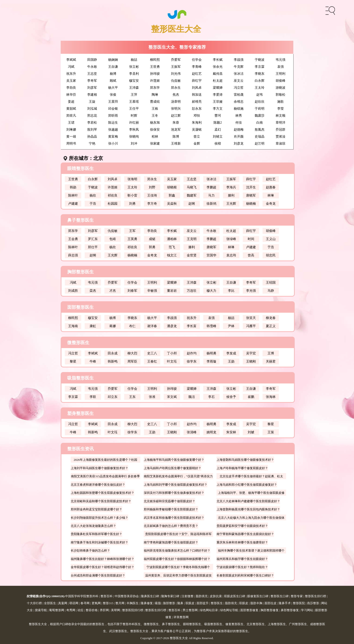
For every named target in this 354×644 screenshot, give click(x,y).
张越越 (113, 129)
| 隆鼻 (179, 603)
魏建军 (192, 195)
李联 (93, 397)
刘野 (152, 187)
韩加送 (197, 95)
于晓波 (260, 60)
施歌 (281, 102)
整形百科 (107, 596)
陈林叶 (73, 195)
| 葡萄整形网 (56, 610)
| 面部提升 (202, 603)
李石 (211, 397)
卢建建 (73, 203)
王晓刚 (251, 361)
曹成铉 (155, 102)
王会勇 (73, 239)
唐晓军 (251, 195)
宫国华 (211, 255)
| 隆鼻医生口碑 (149, 596)
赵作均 (192, 353)
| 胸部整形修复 (269, 610)
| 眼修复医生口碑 (257, 596)
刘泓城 (92, 108)
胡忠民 (271, 255)
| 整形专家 (296, 596)
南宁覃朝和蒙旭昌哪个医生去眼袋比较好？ (245, 534)
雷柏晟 (239, 95)
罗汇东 (93, 239)
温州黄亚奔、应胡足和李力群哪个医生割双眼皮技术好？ (178, 576)
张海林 (271, 397)
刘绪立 (218, 136)
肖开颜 (239, 136)
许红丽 (134, 122)
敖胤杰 (260, 129)
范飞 (172, 247)
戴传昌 (218, 74)
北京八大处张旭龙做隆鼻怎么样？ (93, 526)
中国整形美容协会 (127, 596)
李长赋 (218, 60)
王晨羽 (113, 102)
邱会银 (113, 108)
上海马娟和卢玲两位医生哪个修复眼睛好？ (172, 468)
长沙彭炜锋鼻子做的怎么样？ (90, 551)
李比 (231, 291)
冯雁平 (251, 326)
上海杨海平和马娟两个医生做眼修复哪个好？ (174, 460)
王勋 (231, 361)
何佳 (239, 122)
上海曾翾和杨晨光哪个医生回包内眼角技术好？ (248, 509)
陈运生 (113, 122)
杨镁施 (239, 108)
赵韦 (260, 95)
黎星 (73, 361)
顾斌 (113, 81)
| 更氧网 (95, 603)
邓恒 (197, 115)
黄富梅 (113, 136)
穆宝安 (134, 81)
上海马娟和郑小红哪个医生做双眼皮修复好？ (247, 485)
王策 (271, 432)
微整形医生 (78, 343)
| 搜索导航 (40, 610)
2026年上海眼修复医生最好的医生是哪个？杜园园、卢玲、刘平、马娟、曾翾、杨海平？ (105, 460)
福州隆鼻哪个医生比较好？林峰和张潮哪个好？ (102, 559)
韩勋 (73, 187)
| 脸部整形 (168, 603)
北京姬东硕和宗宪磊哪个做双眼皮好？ (169, 501)
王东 (132, 397)
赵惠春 (271, 187)
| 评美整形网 (180, 617)
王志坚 (92, 74)
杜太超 (218, 81)
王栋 (155, 108)
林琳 (271, 195)
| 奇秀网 (70, 610)
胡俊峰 (281, 81)
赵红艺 (197, 74)
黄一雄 (71, 136)
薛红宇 (197, 81)
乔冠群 (281, 129)
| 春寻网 (84, 603)
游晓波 (281, 88)
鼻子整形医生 (80, 220)
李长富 (192, 326)
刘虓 (251, 432)
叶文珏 (172, 361)
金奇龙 (271, 203)
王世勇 (155, 67)
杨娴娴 (113, 60)
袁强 (281, 67)
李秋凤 (134, 129)
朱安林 (231, 432)
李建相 (92, 95)
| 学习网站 (306, 610)
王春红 (152, 361)
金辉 (197, 143)
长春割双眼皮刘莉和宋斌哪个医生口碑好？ (245, 575)
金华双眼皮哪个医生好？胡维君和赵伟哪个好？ (102, 567)
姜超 (71, 102)
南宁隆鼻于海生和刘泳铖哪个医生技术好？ (99, 542)
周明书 (71, 143)
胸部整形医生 (80, 272)
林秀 (239, 115)
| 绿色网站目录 (208, 610)
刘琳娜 (71, 129)
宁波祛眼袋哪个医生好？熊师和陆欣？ (242, 567)
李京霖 (260, 67)
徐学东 (192, 361)
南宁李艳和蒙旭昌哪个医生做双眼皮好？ (171, 542)
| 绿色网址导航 (228, 610)
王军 (132, 231)
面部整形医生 (80, 307)
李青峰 (197, 67)
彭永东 (197, 108)
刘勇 (132, 203)
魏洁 (192, 397)
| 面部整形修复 (248, 610)
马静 (271, 291)
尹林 (231, 326)
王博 (271, 353)
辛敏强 (152, 291)
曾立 (197, 136)
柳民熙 (155, 60)
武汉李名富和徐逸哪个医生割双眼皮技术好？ (174, 518)
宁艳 (92, 143)
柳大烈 (132, 353)
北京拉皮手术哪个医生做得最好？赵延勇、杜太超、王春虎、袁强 (251, 477)
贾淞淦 (281, 136)
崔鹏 (251, 397)
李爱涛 (218, 95)
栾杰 (93, 291)
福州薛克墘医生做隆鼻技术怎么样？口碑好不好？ (177, 551)
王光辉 (231, 203)
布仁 (132, 326)
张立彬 (134, 67)
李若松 (92, 122)
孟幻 (218, 129)
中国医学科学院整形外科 (82, 596)
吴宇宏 (251, 353)
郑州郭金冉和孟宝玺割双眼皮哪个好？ (96, 509)
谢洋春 (152, 326)
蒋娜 (113, 326)
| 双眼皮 (189, 603)
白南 (260, 122)
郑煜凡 (71, 115)
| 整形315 (107, 603)
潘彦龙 (172, 326)
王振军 (176, 67)
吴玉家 (71, 81)
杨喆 (134, 60)
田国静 (92, 60)
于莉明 (260, 108)
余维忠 (239, 102)
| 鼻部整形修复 (289, 610)
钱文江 (172, 255)
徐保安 (155, 129)
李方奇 (152, 203)
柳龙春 (271, 318)
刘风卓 (197, 88)
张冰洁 (239, 74)
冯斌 (71, 67)
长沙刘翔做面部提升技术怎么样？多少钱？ (99, 518)
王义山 (271, 239)
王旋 (92, 102)
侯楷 (218, 143)
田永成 (113, 353)
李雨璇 (211, 361)
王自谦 (113, 67)
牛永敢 (92, 67)
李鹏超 (211, 187)
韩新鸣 (113, 361)
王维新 (176, 143)
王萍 (134, 95)
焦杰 (176, 95)
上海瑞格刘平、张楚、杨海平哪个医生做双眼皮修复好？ (251, 493)
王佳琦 (152, 195)
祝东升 (71, 74)
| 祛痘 (79, 610)
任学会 (197, 60)
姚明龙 (211, 432)
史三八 (152, 353)
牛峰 (93, 361)
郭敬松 (281, 95)
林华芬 (71, 95)
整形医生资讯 (80, 449)
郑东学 (155, 88)
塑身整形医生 (80, 413)
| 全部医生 (49, 603)
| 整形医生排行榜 (314, 596)
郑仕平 (93, 247)
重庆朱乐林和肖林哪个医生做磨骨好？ (242, 542)
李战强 (239, 60)
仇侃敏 (176, 81)
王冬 (155, 115)
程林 (155, 136)
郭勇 (152, 247)
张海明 (132, 179)
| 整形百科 (174, 610)
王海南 (73, 326)
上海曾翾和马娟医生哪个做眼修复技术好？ (245, 460)
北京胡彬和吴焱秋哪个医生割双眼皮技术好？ (101, 501)
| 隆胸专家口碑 (169, 596)
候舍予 (231, 397)
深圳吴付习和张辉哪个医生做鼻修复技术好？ (174, 493)
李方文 (218, 108)
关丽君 (271, 361)
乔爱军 (176, 60)
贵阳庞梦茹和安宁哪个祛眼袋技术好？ (242, 526)
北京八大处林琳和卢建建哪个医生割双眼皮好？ (248, 501)
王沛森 (134, 88)
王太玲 (260, 88)
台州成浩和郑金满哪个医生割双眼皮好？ (98, 575)
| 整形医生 (216, 603)
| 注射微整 (186, 596)
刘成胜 (73, 291)
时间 (251, 239)
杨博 (113, 74)
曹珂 (218, 115)
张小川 (113, 143)
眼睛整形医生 (80, 168)
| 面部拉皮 (269, 603)
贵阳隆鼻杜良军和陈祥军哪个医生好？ (96, 534)
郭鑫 (172, 195)
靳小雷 (132, 195)
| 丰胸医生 (132, 603)
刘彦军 (92, 88)
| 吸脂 (157, 603)
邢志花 (92, 115)
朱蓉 (176, 122)
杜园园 (113, 203)
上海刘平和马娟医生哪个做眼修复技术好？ (99, 468)
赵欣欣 (260, 102)
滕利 (231, 195)
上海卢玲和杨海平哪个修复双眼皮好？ (242, 468)
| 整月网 (119, 603)
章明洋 (281, 122)
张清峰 (192, 432)
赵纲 (192, 203)
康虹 (93, 326)
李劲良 (71, 88)
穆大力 (211, 291)
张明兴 (176, 108)
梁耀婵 (218, 88)
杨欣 (93, 195)
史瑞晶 (260, 136)
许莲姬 (155, 81)
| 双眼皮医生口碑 (234, 596)
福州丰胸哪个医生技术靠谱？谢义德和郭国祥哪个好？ (251, 551)
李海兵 (231, 187)
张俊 (113, 95)
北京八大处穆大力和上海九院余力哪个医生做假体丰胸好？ (251, 518)
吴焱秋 (172, 203)
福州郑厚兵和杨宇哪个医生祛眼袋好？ (242, 559)
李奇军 (92, 81)
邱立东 (113, 397)
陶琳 (155, 95)
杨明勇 (211, 353)
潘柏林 (172, 239)
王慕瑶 (134, 102)
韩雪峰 (211, 326)
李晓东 (260, 74)
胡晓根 (172, 187)
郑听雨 (113, 115)
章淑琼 (281, 143)
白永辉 (260, 81)
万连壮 (192, 291)
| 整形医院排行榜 (132, 610)
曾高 (251, 255)
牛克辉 (239, 67)
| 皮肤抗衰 (215, 596)
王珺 (71, 122)
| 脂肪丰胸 (255, 603)
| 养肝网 (103, 610)
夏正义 (271, 326)
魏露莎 (260, 115)
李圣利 (134, 74)
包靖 (113, 239)
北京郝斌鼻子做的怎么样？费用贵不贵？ (171, 526)
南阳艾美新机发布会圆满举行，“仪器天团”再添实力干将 (178, 477)
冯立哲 (239, 88)
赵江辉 (176, 115)
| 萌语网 (73, 603)
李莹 (281, 108)
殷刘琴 (92, 129)
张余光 (218, 67)
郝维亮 (197, 102)
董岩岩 (172, 291)
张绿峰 (231, 239)
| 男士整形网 (189, 610)
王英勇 (132, 239)
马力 (211, 195)
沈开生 (251, 187)
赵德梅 (239, 129)
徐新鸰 (211, 203)
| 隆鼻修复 (146, 603)
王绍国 (271, 282)
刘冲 (134, 143)
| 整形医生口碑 (279, 596)
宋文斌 (172, 397)
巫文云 (239, 81)
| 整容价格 (91, 610)
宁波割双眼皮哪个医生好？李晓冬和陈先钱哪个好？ (178, 568)
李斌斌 (71, 60)
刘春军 (132, 291)
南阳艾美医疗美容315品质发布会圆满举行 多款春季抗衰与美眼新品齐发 (105, 477)
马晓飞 (192, 187)
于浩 (93, 203)
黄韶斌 (71, 108)
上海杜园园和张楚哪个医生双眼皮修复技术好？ (102, 493)
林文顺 (281, 115)
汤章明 (176, 102)
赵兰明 (260, 143)
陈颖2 (218, 122)
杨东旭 (155, 122)
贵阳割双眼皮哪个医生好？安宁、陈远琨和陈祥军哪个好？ (178, 534)
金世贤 (192, 255)
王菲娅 (218, 102)
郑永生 (176, 88)
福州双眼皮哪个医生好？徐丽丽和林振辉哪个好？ (177, 559)
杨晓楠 (251, 203)
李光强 (251, 291)
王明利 (281, 74)
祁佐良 (113, 195)
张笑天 (251, 318)
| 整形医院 (298, 603)
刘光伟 (176, 74)
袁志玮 (231, 255)
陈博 (176, 136)
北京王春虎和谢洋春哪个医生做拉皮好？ (98, 485)
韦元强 (281, 60)
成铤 (152, 239)
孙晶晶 (92, 136)
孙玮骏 (155, 74)
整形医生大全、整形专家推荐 (177, 47)
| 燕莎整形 (312, 603)
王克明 (192, 239)
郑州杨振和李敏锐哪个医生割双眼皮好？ (171, 509)
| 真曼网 (62, 603)
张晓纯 (134, 136)
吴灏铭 (197, 129)
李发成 (231, 353)
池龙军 (176, 129)
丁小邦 (172, 353)
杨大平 (113, 88)
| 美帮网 (114, 610)
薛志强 (73, 255)
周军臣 (132, 361)
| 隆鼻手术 (284, 603)
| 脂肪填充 (201, 596)
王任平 (134, 108)
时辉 (134, 115)
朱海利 (197, 122)
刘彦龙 (239, 143)
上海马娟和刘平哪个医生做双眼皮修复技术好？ (175, 485)
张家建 (155, 143)
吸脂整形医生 (80, 378)
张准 (152, 397)
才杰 (113, 291)
